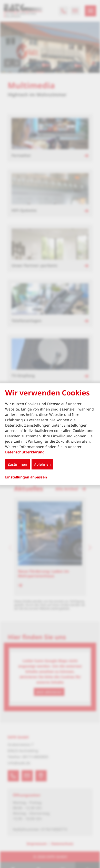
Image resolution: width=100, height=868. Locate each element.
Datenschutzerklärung (25, 452)
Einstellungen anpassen (26, 477)
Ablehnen (42, 464)
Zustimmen (17, 464)
